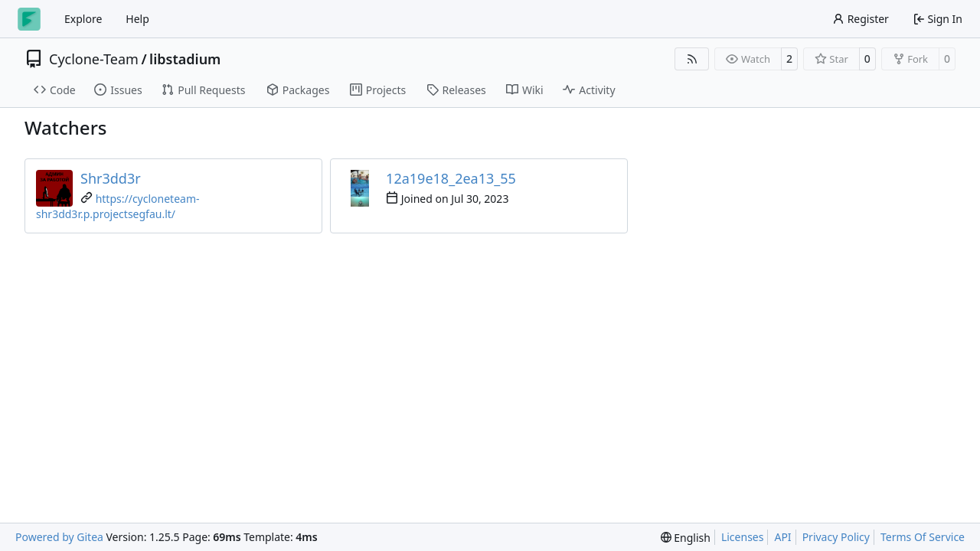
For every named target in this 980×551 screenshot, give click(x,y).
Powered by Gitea (59, 537)
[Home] (29, 19)
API (782, 537)
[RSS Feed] (692, 59)
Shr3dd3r (111, 178)
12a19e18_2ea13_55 (451, 178)
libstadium (185, 59)
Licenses (743, 537)
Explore (83, 19)
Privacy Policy (836, 537)
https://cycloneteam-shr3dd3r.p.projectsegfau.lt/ (118, 206)
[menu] (686, 538)
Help (137, 19)
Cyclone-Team (94, 59)
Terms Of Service (923, 537)
